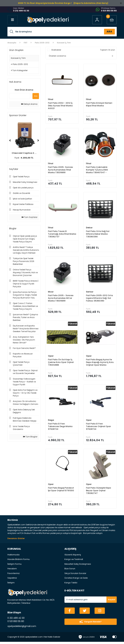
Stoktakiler (56, 50)
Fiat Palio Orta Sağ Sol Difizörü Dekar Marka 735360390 (98, 235)
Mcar (51, 293)
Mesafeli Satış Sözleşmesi (78, 566)
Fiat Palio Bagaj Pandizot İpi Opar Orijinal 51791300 (61, 491)
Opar (51, 357)
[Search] (62, 32)
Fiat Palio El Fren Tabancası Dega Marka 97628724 (60, 428)
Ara (36, 96)
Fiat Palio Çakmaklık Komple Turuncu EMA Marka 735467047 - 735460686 (97, 170)
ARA (109, 32)
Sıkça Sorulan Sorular (75, 576)
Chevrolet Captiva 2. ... (24, 153)
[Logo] (48, 20)
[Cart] (112, 20)
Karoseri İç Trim (64, 43)
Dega (51, 422)
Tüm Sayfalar (30, 217)
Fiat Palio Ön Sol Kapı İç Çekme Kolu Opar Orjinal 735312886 (61, 363)
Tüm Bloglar (30, 437)
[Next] (38, 140)
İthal (51, 99)
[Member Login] (97, 20)
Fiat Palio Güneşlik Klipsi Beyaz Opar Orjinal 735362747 (98, 492)
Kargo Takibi (71, 585)
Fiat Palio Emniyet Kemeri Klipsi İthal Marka (99, 104)
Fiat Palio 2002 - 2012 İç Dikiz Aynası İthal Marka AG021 (60, 106)
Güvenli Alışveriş (73, 557)
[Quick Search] (20, 96)
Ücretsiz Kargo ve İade (76, 580)
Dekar (89, 228)
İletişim (11, 585)
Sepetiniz (12, 580)
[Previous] (10, 140)
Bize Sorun (70, 571)
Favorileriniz (14, 576)
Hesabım (12, 571)
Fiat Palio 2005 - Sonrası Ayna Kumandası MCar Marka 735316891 (61, 299)
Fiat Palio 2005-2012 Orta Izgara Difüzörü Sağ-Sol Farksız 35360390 (99, 299)
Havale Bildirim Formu (19, 561)
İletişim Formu (14, 566)
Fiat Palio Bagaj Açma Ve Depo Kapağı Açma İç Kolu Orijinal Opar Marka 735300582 (100, 363)
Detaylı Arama (29, 104)
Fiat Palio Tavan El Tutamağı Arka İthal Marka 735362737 (62, 235)
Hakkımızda (13, 557)
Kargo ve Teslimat (74, 561)
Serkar (90, 293)
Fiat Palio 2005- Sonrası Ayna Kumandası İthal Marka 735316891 (60, 170)
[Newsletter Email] (91, 602)
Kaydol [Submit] (112, 602)
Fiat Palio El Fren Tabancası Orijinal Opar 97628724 (98, 428)
